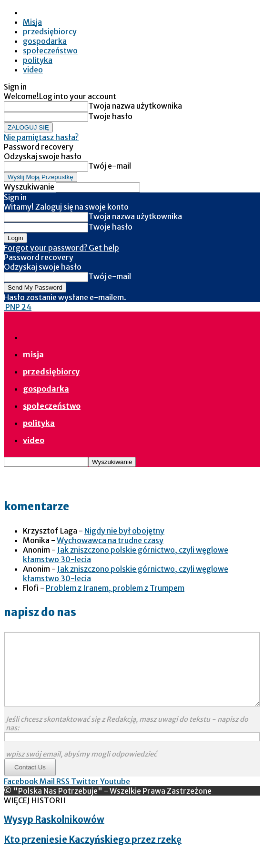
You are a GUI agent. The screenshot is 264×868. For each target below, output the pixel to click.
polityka (38, 60)
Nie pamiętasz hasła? (41, 137)
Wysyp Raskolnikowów (54, 834)
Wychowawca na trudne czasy (110, 540)
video (33, 70)
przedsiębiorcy (50, 31)
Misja (32, 22)
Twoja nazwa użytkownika (135, 106)
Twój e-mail (110, 166)
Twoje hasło (110, 116)
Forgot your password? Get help (61, 248)
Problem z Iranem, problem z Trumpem (115, 588)
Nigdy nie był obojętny (124, 531)
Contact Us (30, 782)
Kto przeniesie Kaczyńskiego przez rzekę (93, 854)
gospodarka (45, 41)
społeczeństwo (50, 50)
